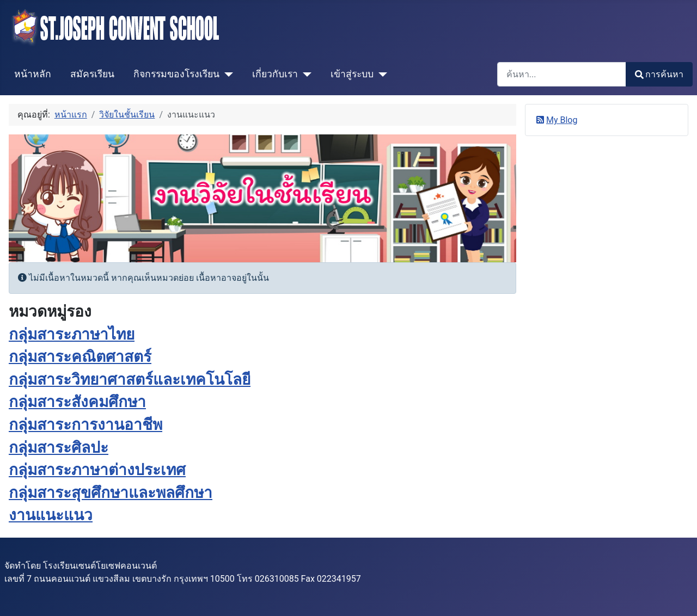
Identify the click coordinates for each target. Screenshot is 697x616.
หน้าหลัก (33, 74)
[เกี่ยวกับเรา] (305, 74)
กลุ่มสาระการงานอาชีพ (85, 425)
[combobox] (562, 74)
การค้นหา (659, 74)
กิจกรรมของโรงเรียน (176, 74)
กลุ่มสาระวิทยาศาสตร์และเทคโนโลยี (130, 380)
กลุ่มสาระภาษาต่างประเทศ (97, 470)
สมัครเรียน (92, 74)
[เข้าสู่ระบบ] (380, 74)
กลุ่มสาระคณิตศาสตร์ (80, 357)
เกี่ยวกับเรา (275, 74)
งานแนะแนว (51, 515)
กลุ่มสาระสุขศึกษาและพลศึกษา (111, 493)
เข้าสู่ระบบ (352, 74)
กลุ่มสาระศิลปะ (59, 448)
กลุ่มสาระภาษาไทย (72, 334)
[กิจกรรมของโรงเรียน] (226, 74)
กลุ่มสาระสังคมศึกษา (77, 402)
